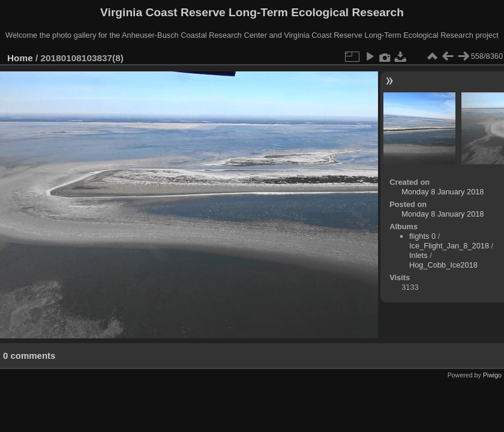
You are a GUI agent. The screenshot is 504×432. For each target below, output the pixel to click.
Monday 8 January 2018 (442, 192)
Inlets (418, 255)
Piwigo (492, 375)
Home (20, 58)
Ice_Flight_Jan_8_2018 (449, 246)
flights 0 (422, 236)
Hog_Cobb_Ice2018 (443, 265)
